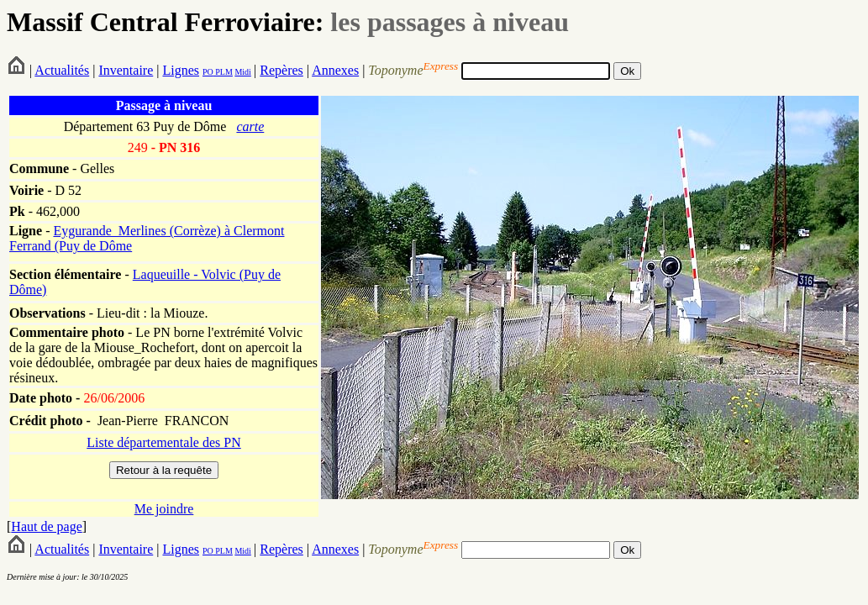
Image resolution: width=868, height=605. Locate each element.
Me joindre (164, 509)
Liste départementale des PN (164, 442)
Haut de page (46, 526)
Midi (242, 72)
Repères (281, 70)
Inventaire (126, 70)
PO (208, 72)
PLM (223, 72)
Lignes (181, 70)
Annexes (335, 70)
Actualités (62, 70)
